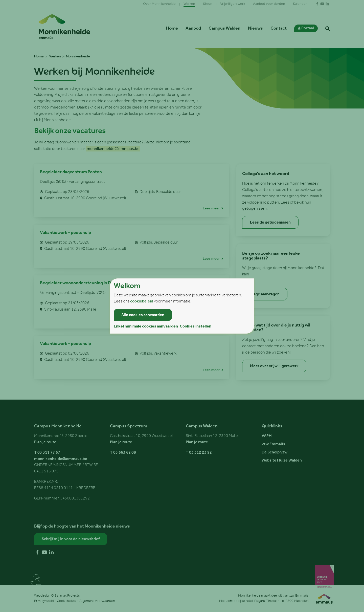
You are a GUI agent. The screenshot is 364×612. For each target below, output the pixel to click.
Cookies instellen (196, 326)
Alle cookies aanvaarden (143, 315)
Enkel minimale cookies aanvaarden (146, 326)
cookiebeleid (142, 301)
